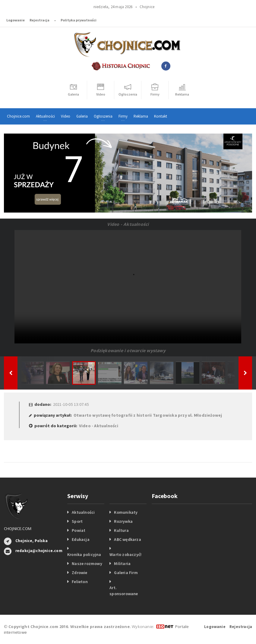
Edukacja (81, 539)
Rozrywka (123, 521)
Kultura (121, 530)
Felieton (80, 582)
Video (66, 116)
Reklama (141, 116)
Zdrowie (79, 573)
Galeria (82, 116)
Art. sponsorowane (124, 591)
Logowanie (16, 20)
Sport (77, 521)
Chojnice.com (18, 116)
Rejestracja (40, 20)
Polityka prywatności (79, 20)
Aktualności (83, 512)
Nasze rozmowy (87, 563)
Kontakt (161, 116)
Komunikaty (126, 512)
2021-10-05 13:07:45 (71, 404)
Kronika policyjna (84, 554)
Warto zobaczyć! (125, 554)
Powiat (79, 530)
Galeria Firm (126, 573)
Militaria (122, 563)
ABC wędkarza (128, 539)
